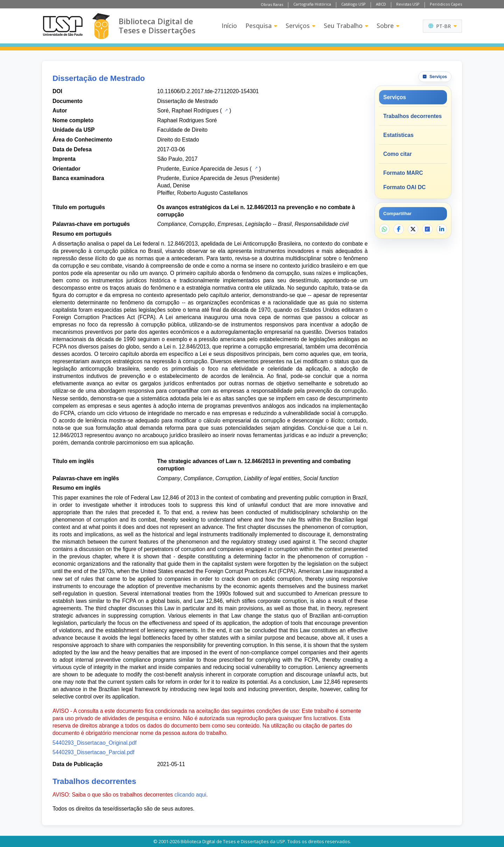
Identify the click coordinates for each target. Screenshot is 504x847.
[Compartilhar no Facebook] (399, 229)
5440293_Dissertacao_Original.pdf (94, 743)
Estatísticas (398, 135)
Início (229, 26)
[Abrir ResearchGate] (427, 229)
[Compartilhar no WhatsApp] (384, 229)
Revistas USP (408, 4)
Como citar (397, 154)
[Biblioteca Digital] (101, 26)
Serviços (300, 26)
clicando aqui (190, 795)
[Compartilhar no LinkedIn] (442, 229)
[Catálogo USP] (226, 110)
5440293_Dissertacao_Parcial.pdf (93, 752)
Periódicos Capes (446, 4)
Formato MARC (403, 173)
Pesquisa (261, 26)
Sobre (388, 26)
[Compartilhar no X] (413, 229)
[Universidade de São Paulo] (63, 26)
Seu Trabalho (346, 26)
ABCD (381, 4)
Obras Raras (272, 4)
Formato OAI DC (404, 187)
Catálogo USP (353, 4)
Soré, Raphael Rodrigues (188, 111)
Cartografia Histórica (312, 4)
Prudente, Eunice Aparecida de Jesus (203, 169)
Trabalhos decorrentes (412, 116)
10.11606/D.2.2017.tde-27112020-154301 (208, 91)
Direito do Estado (178, 140)
